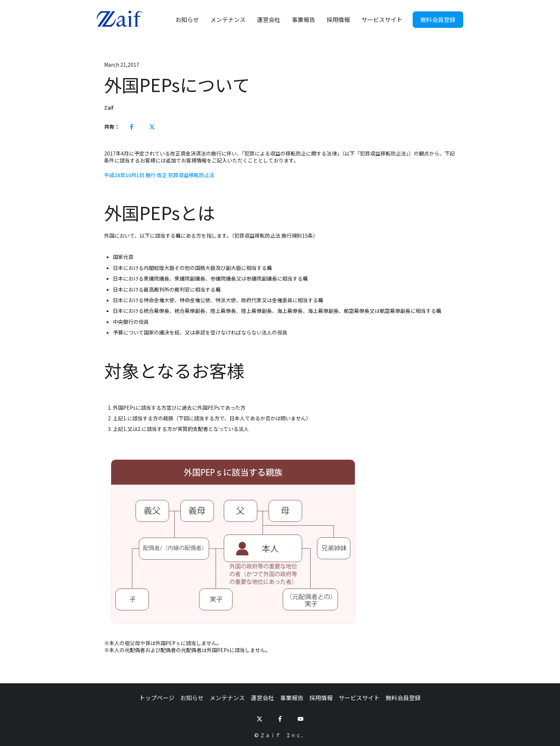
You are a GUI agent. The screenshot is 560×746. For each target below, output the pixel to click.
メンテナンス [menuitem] (227, 698)
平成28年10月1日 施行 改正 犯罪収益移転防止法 (159, 175)
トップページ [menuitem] (157, 698)
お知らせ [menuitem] (192, 698)
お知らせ (187, 19)
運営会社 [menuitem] (262, 698)
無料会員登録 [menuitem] (403, 698)
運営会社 (269, 19)
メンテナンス (228, 19)
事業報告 (303, 19)
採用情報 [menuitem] (321, 698)
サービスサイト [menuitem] (359, 698)
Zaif (109, 108)
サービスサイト (382, 19)
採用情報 (338, 19)
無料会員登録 (438, 19)
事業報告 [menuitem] (292, 698)
